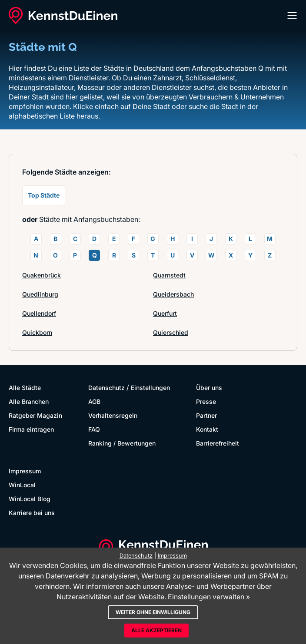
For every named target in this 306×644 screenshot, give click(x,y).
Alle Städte (25, 388)
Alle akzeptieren (156, 630)
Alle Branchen (29, 401)
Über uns (209, 388)
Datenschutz (106, 388)
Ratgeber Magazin (35, 415)
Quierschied (171, 332)
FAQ (94, 429)
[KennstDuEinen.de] (63, 16)
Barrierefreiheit (218, 443)
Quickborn (37, 332)
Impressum (25, 471)
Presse (206, 401)
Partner (206, 415)
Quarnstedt (169, 275)
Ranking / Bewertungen (122, 443)
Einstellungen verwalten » (209, 597)
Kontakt (207, 429)
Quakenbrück (42, 275)
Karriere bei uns (32, 513)
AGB (94, 401)
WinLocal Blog (30, 499)
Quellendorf (39, 313)
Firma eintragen (31, 429)
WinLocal (22, 485)
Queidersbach (173, 294)
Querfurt (165, 313)
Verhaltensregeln (113, 415)
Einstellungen (150, 388)
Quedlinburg (40, 294)
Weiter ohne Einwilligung (153, 612)
